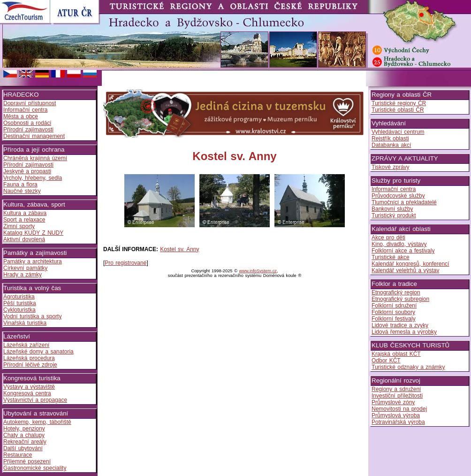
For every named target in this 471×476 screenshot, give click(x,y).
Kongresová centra (27, 393)
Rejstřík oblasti (390, 138)
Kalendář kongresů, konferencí (410, 264)
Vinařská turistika (25, 323)
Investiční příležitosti (397, 396)
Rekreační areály (25, 442)
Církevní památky (25, 268)
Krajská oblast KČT (396, 354)
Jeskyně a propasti (27, 171)
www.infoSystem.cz (258, 271)
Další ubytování (23, 448)
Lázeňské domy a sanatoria (38, 352)
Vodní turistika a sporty (32, 316)
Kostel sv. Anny (179, 249)
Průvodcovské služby (398, 196)
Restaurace (18, 455)
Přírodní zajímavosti (28, 130)
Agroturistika (19, 297)
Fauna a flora (20, 184)
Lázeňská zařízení (26, 345)
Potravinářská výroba (398, 422)
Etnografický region (396, 292)
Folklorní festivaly (394, 319)
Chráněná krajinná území (35, 158)
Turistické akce (391, 257)
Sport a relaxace (24, 220)
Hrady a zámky (23, 275)
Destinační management (34, 136)
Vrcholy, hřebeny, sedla (33, 178)
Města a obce (21, 116)
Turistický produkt (394, 215)
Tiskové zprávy (391, 167)
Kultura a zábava (25, 213)
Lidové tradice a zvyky (400, 325)
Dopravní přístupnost (30, 103)
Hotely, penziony (24, 429)
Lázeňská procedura (29, 358)
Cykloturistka (19, 310)
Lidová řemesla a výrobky (404, 332)
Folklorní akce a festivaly (403, 251)
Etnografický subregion (400, 299)
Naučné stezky (22, 191)
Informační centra (25, 110)
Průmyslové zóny (393, 402)
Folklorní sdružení (394, 306)
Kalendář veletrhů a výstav (405, 270)
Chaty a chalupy (24, 435)
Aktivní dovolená (24, 239)
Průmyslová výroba (396, 415)
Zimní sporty (19, 226)
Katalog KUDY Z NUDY (33, 233)
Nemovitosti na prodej (399, 409)
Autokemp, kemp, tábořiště (37, 422)
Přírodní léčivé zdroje (30, 365)
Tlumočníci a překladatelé (404, 202)
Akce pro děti (388, 238)
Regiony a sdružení (396, 389)
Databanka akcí (391, 145)
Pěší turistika (20, 303)
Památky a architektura (33, 261)
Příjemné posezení (27, 461)
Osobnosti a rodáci (27, 123)
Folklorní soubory (393, 312)
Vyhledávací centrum (398, 132)
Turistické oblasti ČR (398, 110)
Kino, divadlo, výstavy (399, 244)
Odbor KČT (386, 361)
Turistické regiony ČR (399, 103)
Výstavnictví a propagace (35, 400)
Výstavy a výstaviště (29, 387)
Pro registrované (125, 263)
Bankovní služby (392, 209)
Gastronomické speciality (35, 468)
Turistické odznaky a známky (408, 367)
